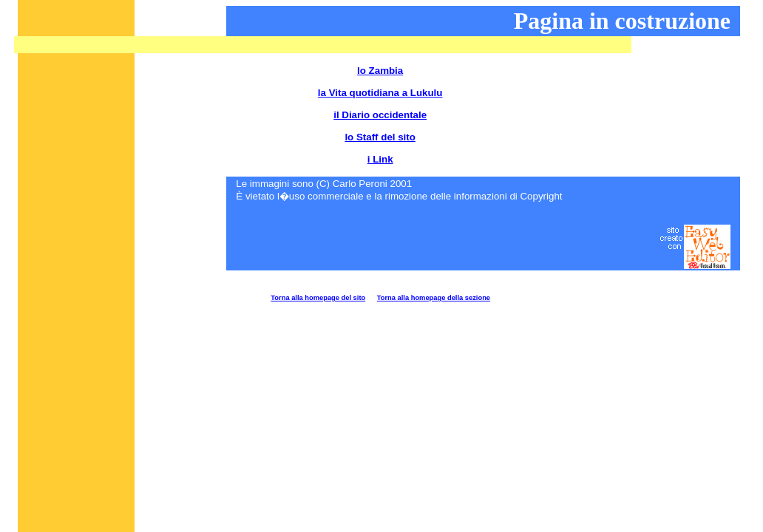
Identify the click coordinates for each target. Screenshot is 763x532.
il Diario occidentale (380, 115)
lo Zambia (380, 71)
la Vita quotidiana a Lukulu (380, 93)
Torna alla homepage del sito (318, 298)
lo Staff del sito (380, 137)
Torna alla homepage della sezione (434, 298)
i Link (380, 159)
